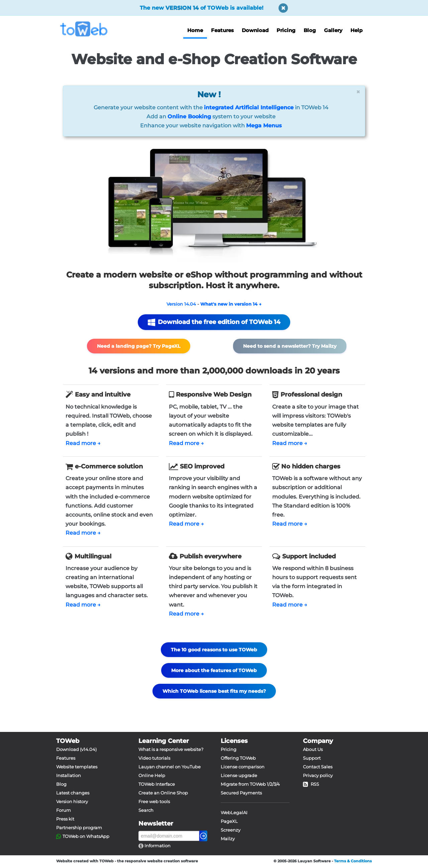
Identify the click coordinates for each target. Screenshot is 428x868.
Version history (72, 801)
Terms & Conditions (353, 861)
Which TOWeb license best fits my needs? (214, 691)
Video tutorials (154, 758)
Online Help (152, 775)
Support (312, 758)
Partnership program (79, 828)
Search (146, 810)
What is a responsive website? (171, 749)
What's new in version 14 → (231, 304)
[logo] (86, 29)
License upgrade (239, 775)
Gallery (333, 30)
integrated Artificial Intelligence (249, 107)
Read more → (83, 443)
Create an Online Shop (163, 793)
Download (255, 30)
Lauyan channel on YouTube (170, 767)
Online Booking (189, 117)
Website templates (77, 767)
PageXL (229, 821)
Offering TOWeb (238, 758)
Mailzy (228, 839)
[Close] (358, 92)
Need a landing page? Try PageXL (139, 346)
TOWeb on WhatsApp (86, 836)
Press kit (65, 819)
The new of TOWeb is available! (202, 8)
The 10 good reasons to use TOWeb (214, 650)
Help (356, 30)
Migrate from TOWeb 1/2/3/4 (250, 784)
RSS (311, 784)
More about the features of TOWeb (214, 670)
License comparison (243, 767)
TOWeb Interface (157, 784)
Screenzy (231, 830)
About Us (313, 749)
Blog (310, 30)
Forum (64, 810)
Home (195, 30)
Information (157, 846)
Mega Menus (264, 126)
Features (222, 30)
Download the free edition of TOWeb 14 (214, 322)
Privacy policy (318, 775)
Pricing (286, 30)
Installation (69, 775)
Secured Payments (241, 793)
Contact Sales (318, 767)
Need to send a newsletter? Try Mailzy (290, 346)
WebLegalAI (234, 812)
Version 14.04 (181, 304)
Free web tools (154, 801)
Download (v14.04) (76, 749)
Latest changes (73, 793)
